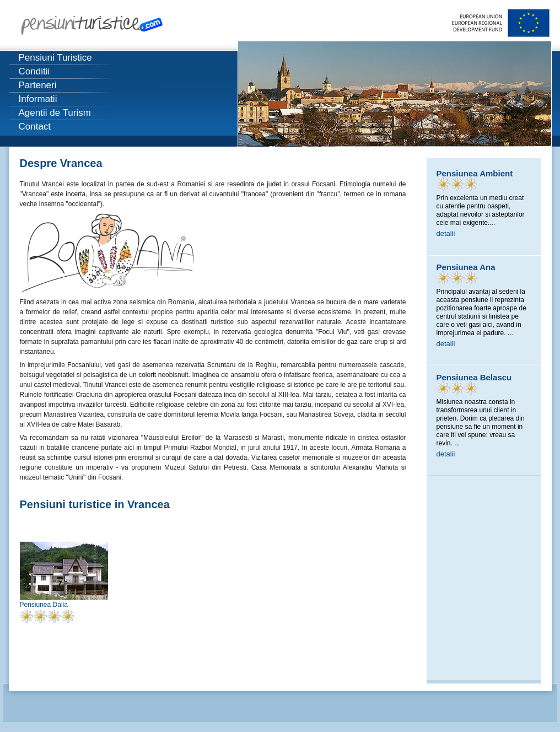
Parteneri (38, 85)
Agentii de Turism (55, 113)
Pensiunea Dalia (44, 605)
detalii (446, 233)
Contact (35, 127)
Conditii (34, 71)
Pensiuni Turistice (55, 58)
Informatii (38, 99)
